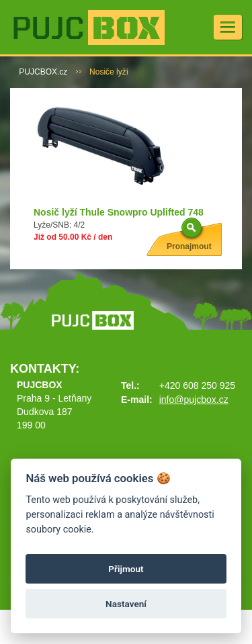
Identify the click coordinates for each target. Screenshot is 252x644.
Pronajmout (189, 246)
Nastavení (126, 604)
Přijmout (126, 569)
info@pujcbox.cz (194, 400)
